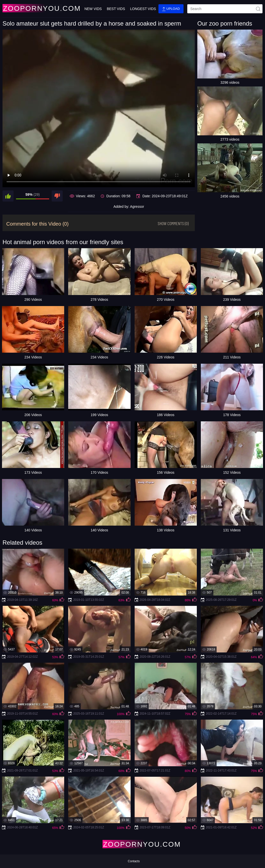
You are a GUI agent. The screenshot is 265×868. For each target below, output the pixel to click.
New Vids (93, 9)
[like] (8, 196)
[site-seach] (258, 9)
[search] (225, 9)
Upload (171, 9)
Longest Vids (143, 9)
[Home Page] (32, 8)
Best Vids (116, 9)
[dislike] (57, 196)
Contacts (134, 861)
